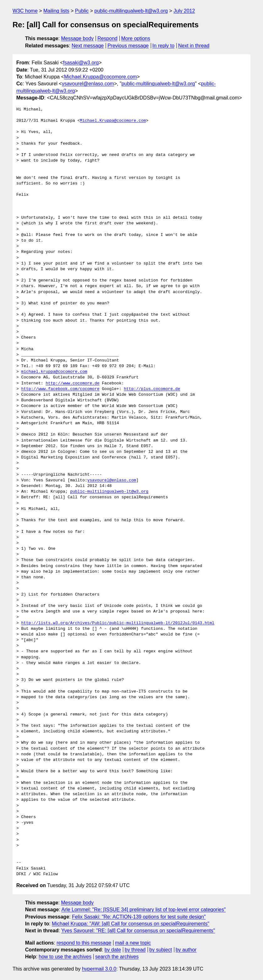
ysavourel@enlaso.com (88, 84)
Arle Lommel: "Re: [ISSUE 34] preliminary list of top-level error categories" (144, 910)
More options (136, 38)
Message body (77, 38)
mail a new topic (133, 943)
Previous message (128, 46)
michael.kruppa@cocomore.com (54, 372)
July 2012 (184, 11)
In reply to (163, 46)
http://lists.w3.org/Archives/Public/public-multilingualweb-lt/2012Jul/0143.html (118, 623)
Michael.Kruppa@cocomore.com (100, 77)
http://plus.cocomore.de (152, 389)
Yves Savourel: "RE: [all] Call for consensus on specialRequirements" (138, 931)
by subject (160, 950)
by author (186, 950)
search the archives (117, 957)
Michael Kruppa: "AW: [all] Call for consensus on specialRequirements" (130, 924)
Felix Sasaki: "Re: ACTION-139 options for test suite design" (139, 917)
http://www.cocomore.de (73, 383)
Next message (88, 46)
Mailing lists (56, 11)
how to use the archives (65, 957)
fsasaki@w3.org (81, 63)
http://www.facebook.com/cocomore (60, 389)
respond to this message (84, 943)
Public (82, 11)
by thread (135, 950)
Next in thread (194, 46)
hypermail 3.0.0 (99, 969)
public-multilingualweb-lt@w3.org (131, 11)
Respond (108, 38)
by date (113, 950)
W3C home (25, 11)
